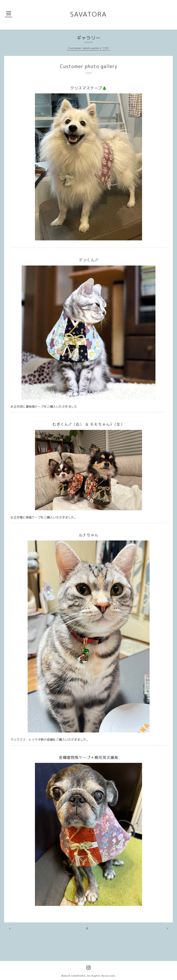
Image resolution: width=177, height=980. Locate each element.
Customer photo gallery (89, 66)
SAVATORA (88, 14)
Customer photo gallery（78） (89, 48)
